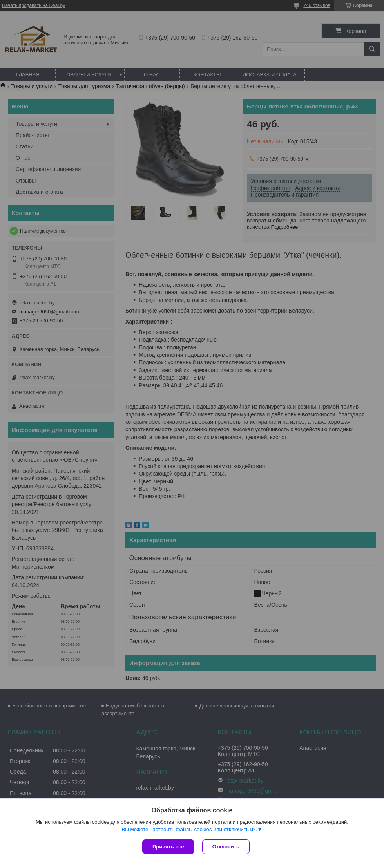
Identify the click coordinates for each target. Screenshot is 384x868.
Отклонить (226, 847)
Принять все (168, 847)
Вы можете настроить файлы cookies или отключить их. (189, 829)
